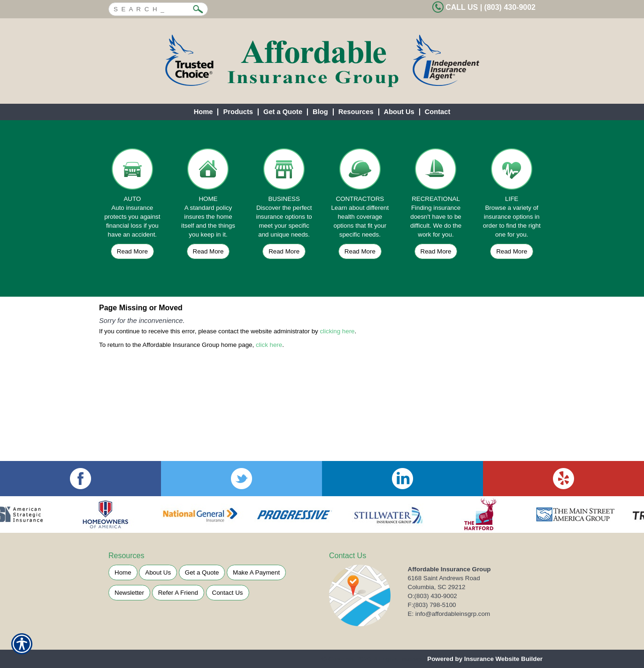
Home (123, 572)
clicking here (337, 331)
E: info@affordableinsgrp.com (449, 614)
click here (269, 345)
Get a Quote (202, 572)
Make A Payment (256, 572)
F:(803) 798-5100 (432, 605)
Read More (132, 251)
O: (433, 596)
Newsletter (129, 593)
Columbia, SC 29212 (437, 587)
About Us (158, 572)
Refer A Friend (178, 593)
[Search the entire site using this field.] (151, 8)
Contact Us (228, 593)
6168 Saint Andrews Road (444, 578)
